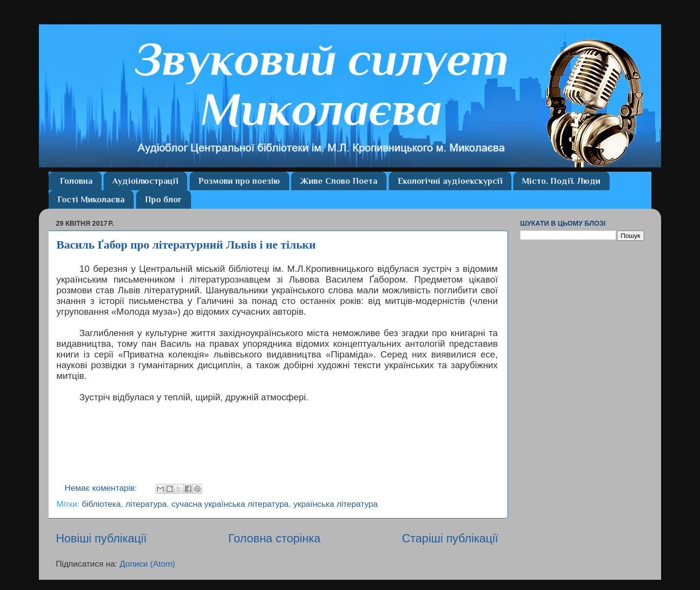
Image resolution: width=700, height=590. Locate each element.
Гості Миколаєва (91, 199)
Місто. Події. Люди (561, 181)
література (146, 504)
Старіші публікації (450, 538)
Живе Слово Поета (339, 181)
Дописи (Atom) (147, 564)
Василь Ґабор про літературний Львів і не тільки (186, 245)
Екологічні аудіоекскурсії (450, 181)
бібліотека (101, 504)
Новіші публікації (101, 538)
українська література (335, 504)
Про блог (163, 199)
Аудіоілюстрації (145, 181)
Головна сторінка (274, 538)
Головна (76, 181)
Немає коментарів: (102, 488)
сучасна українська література (230, 504)
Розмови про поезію (239, 181)
